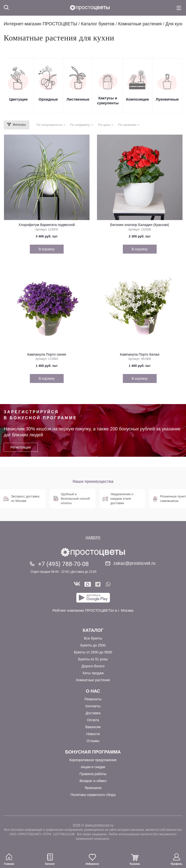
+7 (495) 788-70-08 (63, 564)
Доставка (93, 713)
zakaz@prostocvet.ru (134, 563)
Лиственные (78, 99)
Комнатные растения (93, 680)
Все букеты (93, 638)
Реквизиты (93, 699)
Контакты (93, 706)
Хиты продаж (93, 673)
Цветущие (18, 99)
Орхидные (48, 99)
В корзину (47, 249)
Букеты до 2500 (93, 645)
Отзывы (93, 741)
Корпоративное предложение (93, 760)
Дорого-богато (93, 666)
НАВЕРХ (93, 537)
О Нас (93, 691)
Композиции (138, 99)
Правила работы (93, 774)
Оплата (93, 720)
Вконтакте (77, 584)
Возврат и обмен (93, 781)
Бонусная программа (93, 752)
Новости (93, 734)
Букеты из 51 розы (93, 659)
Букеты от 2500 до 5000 (93, 652)
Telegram (98, 584)
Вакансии (93, 727)
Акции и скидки (93, 767)
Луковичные (167, 99)
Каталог (93, 630)
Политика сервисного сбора (93, 795)
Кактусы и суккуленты (108, 100)
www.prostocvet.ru (99, 825)
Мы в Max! (88, 584)
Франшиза (93, 788)
